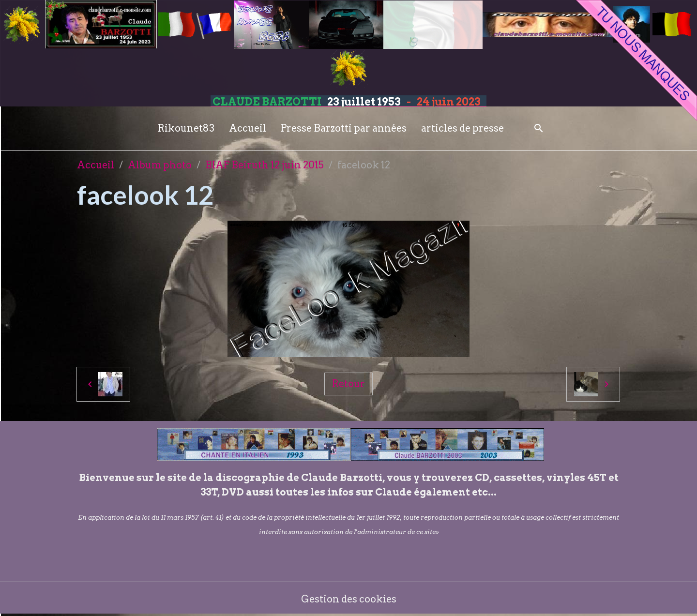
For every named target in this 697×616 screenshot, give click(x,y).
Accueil (248, 128)
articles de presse (462, 128)
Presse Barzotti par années (344, 128)
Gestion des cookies (349, 599)
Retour (348, 384)
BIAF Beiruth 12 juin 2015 (265, 165)
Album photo (160, 165)
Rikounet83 (186, 128)
